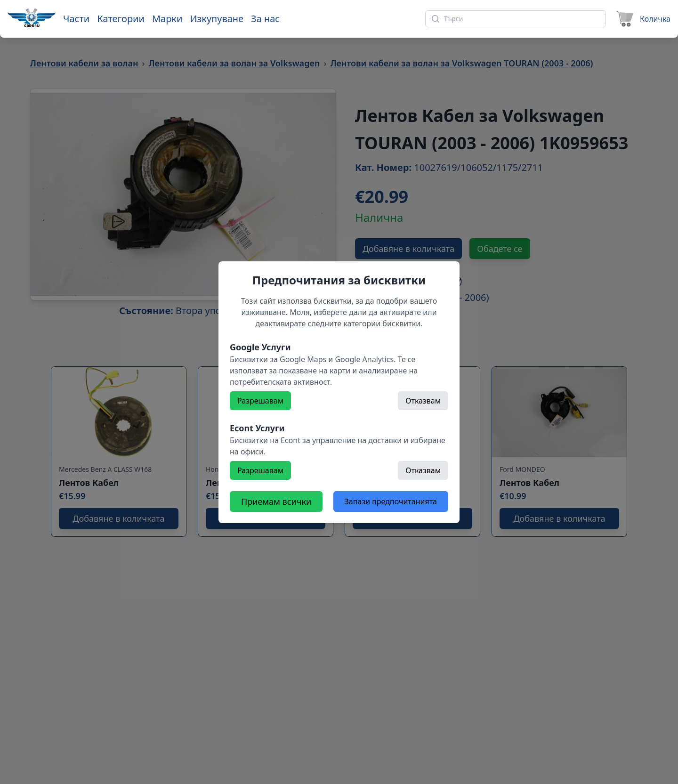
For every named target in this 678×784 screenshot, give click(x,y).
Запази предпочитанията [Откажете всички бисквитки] (391, 501)
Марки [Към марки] (167, 19)
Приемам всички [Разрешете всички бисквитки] (276, 501)
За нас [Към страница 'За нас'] (265, 19)
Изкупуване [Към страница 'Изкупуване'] (217, 19)
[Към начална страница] (32, 17)
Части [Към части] (76, 19)
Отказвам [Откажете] (423, 401)
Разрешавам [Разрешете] (260, 401)
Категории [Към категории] (121, 19)
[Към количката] (642, 19)
